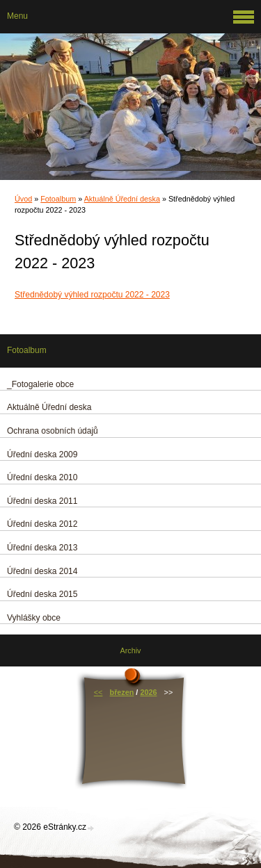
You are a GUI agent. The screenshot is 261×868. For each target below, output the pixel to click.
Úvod (23, 199)
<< (98, 692)
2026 (148, 692)
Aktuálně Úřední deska (122, 199)
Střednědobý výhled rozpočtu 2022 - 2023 (92, 295)
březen (122, 692)
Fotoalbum (58, 199)
